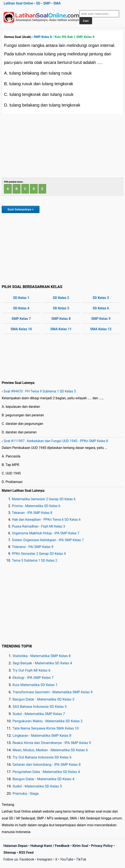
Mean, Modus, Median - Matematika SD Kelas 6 (50, 750)
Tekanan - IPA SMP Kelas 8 (32, 513)
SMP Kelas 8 (43, 37)
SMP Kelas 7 (21, 319)
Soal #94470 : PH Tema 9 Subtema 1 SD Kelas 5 (40, 391)
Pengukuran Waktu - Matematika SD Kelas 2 (48, 721)
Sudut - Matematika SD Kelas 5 (37, 786)
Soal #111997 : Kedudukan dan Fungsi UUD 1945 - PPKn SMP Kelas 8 (56, 441)
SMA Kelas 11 (61, 329)
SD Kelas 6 (101, 308)
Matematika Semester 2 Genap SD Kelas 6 (44, 499)
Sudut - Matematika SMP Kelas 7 (39, 714)
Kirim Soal (80, 846)
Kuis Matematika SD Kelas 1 (35, 685)
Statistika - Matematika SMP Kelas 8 (42, 656)
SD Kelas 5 (61, 308)
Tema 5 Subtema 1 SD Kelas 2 (35, 560)
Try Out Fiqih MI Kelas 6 (32, 670)
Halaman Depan (15, 846)
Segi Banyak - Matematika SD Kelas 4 (42, 663)
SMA (57, 3)
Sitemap (10, 853)
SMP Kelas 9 (101, 319)
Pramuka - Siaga (26, 793)
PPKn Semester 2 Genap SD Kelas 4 (39, 554)
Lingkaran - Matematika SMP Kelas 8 (42, 735)
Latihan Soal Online (18, 3)
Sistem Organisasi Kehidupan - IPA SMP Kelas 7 (48, 540)
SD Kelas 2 (61, 298)
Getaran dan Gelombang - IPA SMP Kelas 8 (47, 764)
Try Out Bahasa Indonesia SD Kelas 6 (42, 757)
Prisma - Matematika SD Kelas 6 (36, 506)
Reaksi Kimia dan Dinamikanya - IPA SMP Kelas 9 (52, 743)
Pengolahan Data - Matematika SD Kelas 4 (46, 772)
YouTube (67, 859)
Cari (86, 21)
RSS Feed (26, 853)
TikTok (81, 859)
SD (38, 3)
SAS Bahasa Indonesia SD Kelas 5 (40, 707)
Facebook (27, 859)
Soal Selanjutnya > (21, 209)
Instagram (45, 859)
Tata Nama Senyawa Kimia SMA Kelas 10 (46, 728)
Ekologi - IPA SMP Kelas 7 (33, 678)
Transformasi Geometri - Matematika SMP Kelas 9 (53, 692)
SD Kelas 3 (101, 298)
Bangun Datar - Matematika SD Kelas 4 (43, 779)
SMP (47, 3)
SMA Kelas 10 (21, 329)
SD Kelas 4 (21, 308)
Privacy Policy (102, 846)
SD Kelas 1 (21, 298)
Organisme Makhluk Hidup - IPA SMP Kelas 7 (46, 533)
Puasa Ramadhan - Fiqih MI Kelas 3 (39, 526)
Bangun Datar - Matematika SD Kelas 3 (43, 699)
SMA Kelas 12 (101, 329)
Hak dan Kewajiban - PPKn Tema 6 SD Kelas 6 (46, 520)
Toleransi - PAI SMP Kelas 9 (33, 547)
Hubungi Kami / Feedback (50, 846)
